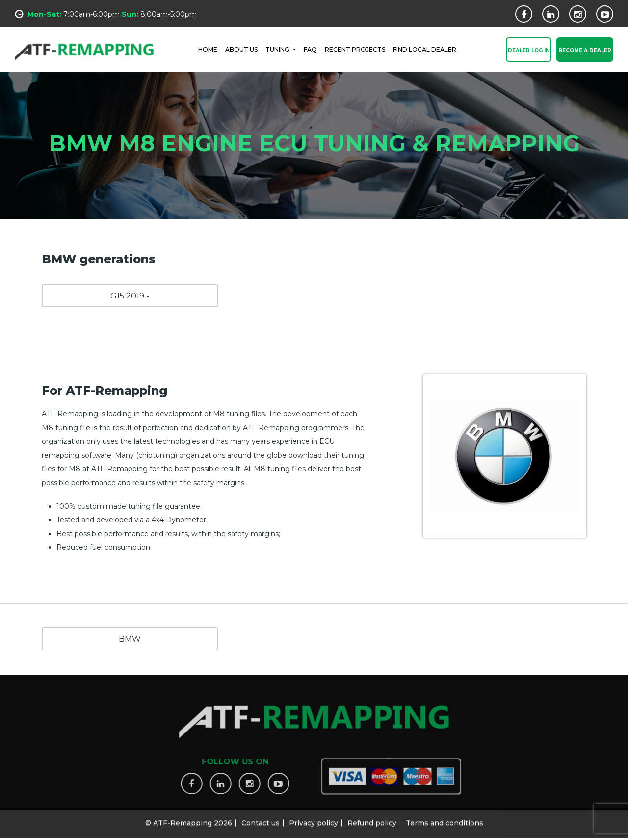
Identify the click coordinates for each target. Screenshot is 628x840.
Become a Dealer (585, 51)
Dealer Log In (529, 51)
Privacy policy (314, 819)
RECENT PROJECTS (355, 49)
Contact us (261, 819)
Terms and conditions (445, 819)
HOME (208, 49)
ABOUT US (241, 49)
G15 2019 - (130, 296)
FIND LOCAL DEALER (425, 49)
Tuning (278, 49)
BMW (130, 639)
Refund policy (372, 819)
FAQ (310, 49)
